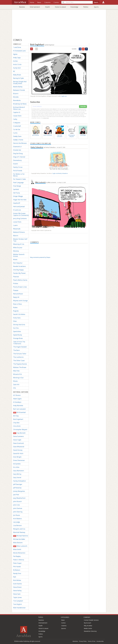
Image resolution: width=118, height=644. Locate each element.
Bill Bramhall (19, 412)
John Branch (17, 501)
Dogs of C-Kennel (19, 157)
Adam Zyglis (17, 399)
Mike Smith (17, 549)
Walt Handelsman (19, 608)
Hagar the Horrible (20, 200)
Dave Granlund (18, 443)
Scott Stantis (18, 584)
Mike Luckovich (20, 546)
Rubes (15, 307)
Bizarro (16, 94)
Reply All (16, 297)
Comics (63, 623)
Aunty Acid (17, 68)
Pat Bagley (17, 556)
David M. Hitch (18, 454)
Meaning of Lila (19, 244)
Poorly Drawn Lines (20, 287)
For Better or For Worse (19, 175)
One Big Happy (18, 270)
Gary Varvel (17, 477)
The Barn (16, 350)
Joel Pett (16, 495)
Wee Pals (16, 371)
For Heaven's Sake (19, 179)
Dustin (16, 164)
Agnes (15, 54)
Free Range (17, 186)
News (63, 620)
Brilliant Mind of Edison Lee (19, 108)
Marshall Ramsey (19, 532)
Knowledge (74, 7)
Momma (16, 251)
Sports (96, 7)
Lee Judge (17, 522)
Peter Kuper (17, 563)
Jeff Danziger (18, 484)
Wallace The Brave (20, 367)
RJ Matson (17, 570)
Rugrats (16, 311)
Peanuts (16, 277)
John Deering (18, 512)
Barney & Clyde (18, 78)
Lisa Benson (17, 525)
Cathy (15, 119)
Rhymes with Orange (20, 301)
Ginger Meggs (18, 196)
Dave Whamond (19, 447)
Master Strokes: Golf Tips (20, 240)
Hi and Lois (17, 210)
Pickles (16, 283)
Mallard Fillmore (19, 232)
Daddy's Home (18, 140)
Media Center (88, 628)
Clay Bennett (19, 433)
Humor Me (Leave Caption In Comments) (21, 214)
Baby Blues (17, 75)
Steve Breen (17, 587)
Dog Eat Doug (18, 153)
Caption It (17, 112)
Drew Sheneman (19, 460)
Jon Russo (17, 515)
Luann (15, 225)
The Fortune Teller (20, 354)
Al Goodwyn (17, 402)
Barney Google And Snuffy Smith (20, 83)
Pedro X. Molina (19, 560)
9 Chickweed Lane (19, 51)
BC (14, 71)
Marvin (16, 236)
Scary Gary (17, 318)
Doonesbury (17, 160)
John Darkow (18, 508)
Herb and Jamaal (19, 207)
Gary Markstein (19, 471)
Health (47, 7)
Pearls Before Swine (20, 280)
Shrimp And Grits (19, 325)
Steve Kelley (17, 591)
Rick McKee (17, 580)
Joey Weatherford (19, 498)
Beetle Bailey (18, 87)
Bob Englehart (18, 419)
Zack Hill (16, 385)
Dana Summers (18, 436)
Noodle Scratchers (19, 266)
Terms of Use (92, 641)
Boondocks (17, 100)
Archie (15, 61)
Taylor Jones (17, 597)
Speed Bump (18, 335)
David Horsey (18, 450)
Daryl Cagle (17, 440)
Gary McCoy (17, 474)
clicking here (46, 118)
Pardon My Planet (19, 273)
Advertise (75, 641)
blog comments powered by (40, 257)
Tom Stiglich (17, 604)
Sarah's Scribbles (19, 314)
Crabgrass (17, 123)
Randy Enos (17, 573)
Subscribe (83, 106)
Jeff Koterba (17, 488)
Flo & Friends (18, 171)
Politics (86, 7)
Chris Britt (17, 426)
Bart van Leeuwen (19, 409)
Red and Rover (18, 294)
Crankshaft (17, 126)
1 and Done (17, 47)
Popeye (16, 290)
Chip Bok (16, 423)
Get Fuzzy (17, 193)
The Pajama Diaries (20, 364)
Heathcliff (17, 203)
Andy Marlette (18, 406)
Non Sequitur (18, 263)
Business (22, 7)
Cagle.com (64, 96)
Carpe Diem (17, 116)
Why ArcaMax (88, 626)
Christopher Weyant (20, 430)
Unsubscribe (100, 641)
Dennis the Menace (20, 143)
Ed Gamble (17, 464)
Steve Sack (17, 594)
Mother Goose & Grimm (19, 255)
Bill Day (16, 416)
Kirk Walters (18, 519)
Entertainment (35, 7)
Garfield (16, 189)
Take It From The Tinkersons (19, 343)
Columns (64, 626)
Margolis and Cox (19, 529)
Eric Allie (16, 467)
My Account (87, 623)
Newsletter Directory (90, 631)
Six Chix (16, 328)
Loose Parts (17, 222)
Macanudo (17, 229)
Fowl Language (18, 183)
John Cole (16, 505)
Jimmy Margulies (19, 491)
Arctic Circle (17, 64)
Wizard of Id (17, 374)
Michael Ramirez (21, 536)
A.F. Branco (17, 395)
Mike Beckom (18, 543)
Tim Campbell (18, 601)
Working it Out (18, 378)
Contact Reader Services (91, 620)
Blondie (16, 97)
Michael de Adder (19, 539)
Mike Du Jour (18, 248)
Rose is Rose (17, 304)
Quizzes (64, 628)
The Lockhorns (18, 357)
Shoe (15, 321)
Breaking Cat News (20, 104)
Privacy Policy (83, 641)
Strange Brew (18, 338)
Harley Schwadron (19, 481)
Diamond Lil (17, 147)
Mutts (15, 259)
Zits (15, 388)
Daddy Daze (17, 136)
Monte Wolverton (19, 553)
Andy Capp (17, 58)
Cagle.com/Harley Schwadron (60, 173)
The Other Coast (19, 361)
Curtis (15, 133)
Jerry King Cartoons (20, 218)
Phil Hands (17, 567)
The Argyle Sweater (20, 347)
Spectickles (17, 331)
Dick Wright (17, 457)
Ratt (15, 577)
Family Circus (18, 167)
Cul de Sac (17, 129)
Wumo (15, 381)
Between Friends (19, 90)
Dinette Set (17, 150)
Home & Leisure (60, 7)
